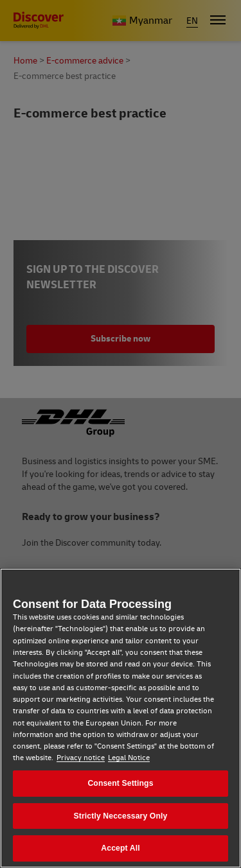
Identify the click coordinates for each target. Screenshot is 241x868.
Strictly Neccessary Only (121, 816)
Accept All (120, 848)
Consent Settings (120, 783)
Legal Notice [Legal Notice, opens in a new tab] (129, 758)
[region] (121, 718)
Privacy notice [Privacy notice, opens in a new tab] (81, 758)
